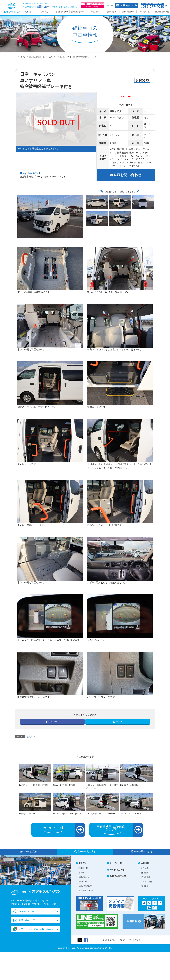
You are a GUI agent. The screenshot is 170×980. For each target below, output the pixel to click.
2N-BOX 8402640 (129, 785)
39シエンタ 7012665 (130, 814)
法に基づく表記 (109, 940)
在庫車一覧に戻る (85, 852)
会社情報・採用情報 (162, 12)
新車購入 (45, 12)
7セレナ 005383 (27, 814)
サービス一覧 (145, 12)
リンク (122, 940)
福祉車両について (128, 12)
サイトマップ (135, 940)
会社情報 (145, 863)
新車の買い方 (84, 877)
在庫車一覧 (83, 868)
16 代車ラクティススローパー (101, 814)
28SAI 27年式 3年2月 (64, 785)
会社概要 (145, 873)
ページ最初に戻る (142, 852)
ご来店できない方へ (78, 12)
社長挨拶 (145, 868)
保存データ (31, 737)
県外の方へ (83, 882)
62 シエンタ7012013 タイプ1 (67, 814)
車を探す (83, 863)
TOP (111, 5)
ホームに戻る (28, 852)
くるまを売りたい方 (61, 12)
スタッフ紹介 (147, 882)
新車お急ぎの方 (85, 886)
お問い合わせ (126, 175)
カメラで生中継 (117, 870)
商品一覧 (28, 12)
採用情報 (145, 886)
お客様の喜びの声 (118, 876)
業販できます (111, 12)
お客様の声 (95, 12)
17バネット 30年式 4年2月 (33, 785)
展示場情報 (146, 877)
